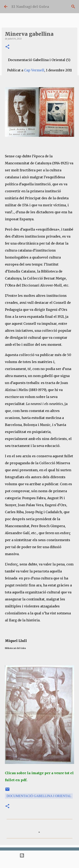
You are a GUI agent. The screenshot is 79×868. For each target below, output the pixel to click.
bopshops (53, 863)
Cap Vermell (34, 70)
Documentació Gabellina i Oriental (39, 796)
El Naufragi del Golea (30, 7)
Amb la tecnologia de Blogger (39, 855)
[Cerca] (73, 7)
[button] (7, 47)
